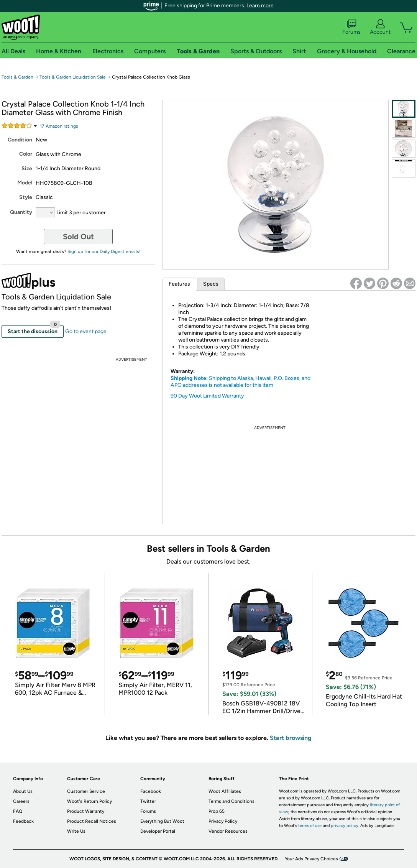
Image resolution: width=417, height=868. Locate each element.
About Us (23, 791)
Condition (20, 140)
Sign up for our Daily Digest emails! (104, 252)
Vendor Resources (228, 831)
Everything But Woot (162, 821)
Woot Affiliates (225, 791)
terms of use (310, 826)
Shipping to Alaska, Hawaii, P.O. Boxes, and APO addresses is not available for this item (241, 382)
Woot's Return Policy (89, 801)
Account (380, 27)
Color (26, 154)
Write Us (76, 831)
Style (26, 197)
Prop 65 (217, 811)
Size (27, 169)
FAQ (18, 811)
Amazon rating (59, 126)
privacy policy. (345, 826)
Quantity (21, 212)
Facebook (151, 791)
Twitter (148, 801)
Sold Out (78, 237)
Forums (351, 27)
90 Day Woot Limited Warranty (207, 396)
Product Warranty (86, 811)
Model (25, 183)
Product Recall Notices (92, 821)
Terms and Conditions (231, 801)
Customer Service (86, 791)
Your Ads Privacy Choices (311, 859)
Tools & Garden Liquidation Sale (73, 77)
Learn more (260, 6)
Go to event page (86, 331)
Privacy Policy (223, 821)
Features (179, 284)
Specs (211, 284)
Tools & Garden (17, 77)
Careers (21, 801)
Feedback (23, 821)
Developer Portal (158, 831)
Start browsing (291, 738)
